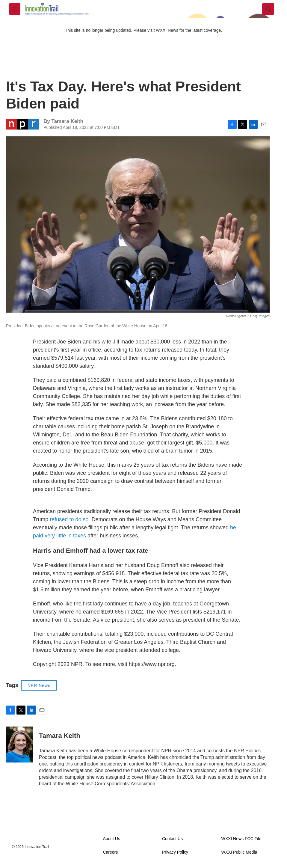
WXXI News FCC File (241, 839)
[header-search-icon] (268, 9)
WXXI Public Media (239, 852)
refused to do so (69, 519)
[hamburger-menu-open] (15, 9)
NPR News (39, 685)
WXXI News (167, 30)
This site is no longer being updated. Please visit (111, 30)
